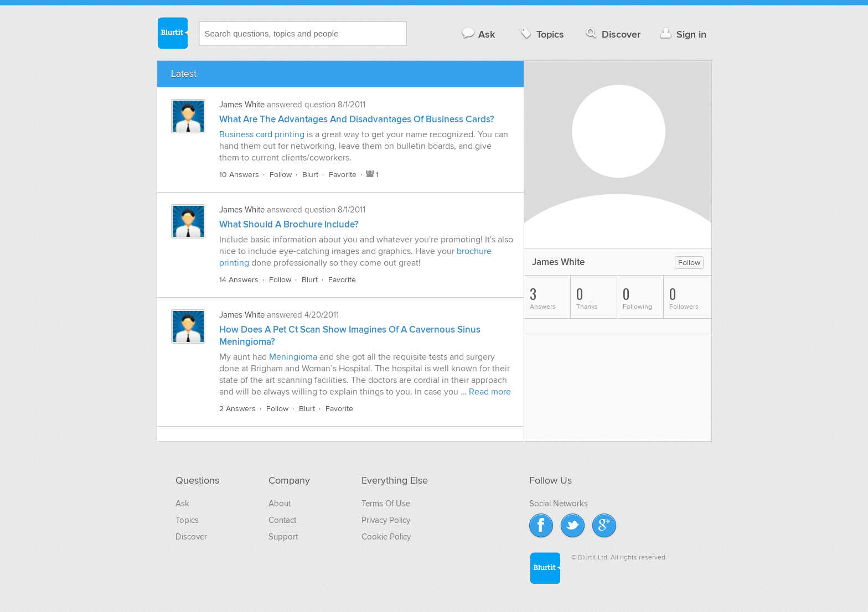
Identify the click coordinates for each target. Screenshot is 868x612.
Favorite (343, 175)
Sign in (682, 34)
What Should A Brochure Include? (289, 225)
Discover (612, 34)
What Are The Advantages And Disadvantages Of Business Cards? (357, 120)
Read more (490, 392)
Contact (282, 520)
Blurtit (172, 33)
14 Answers (239, 280)
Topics (541, 34)
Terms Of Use (386, 504)
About (280, 504)
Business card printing (262, 134)
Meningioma (293, 357)
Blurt (310, 175)
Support (283, 537)
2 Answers (237, 409)
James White (242, 105)
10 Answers (239, 175)
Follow (281, 175)
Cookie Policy (386, 537)
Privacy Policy (386, 520)
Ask (478, 34)
